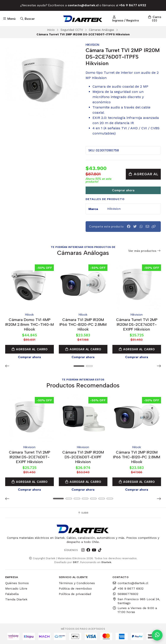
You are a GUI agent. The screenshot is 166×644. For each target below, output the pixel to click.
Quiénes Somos (17, 583)
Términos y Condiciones (77, 583)
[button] (154, 227)
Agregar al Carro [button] (29, 349)
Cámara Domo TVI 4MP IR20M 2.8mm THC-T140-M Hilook (29, 324)
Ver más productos (145, 251)
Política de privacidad (75, 593)
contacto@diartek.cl (130, 583)
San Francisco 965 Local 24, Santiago (136, 601)
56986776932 (125, 593)
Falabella (12, 593)
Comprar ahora (123, 190)
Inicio (51, 30)
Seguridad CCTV (72, 30)
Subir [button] (83, 512)
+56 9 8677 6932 (128, 588)
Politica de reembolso (75, 588)
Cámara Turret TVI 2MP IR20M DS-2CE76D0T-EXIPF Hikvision (137, 324)
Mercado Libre (16, 588)
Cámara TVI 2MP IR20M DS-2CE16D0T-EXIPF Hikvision (83, 456)
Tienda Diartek (16, 599)
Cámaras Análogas (101, 30)
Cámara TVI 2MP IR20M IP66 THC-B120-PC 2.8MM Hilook (83, 324)
